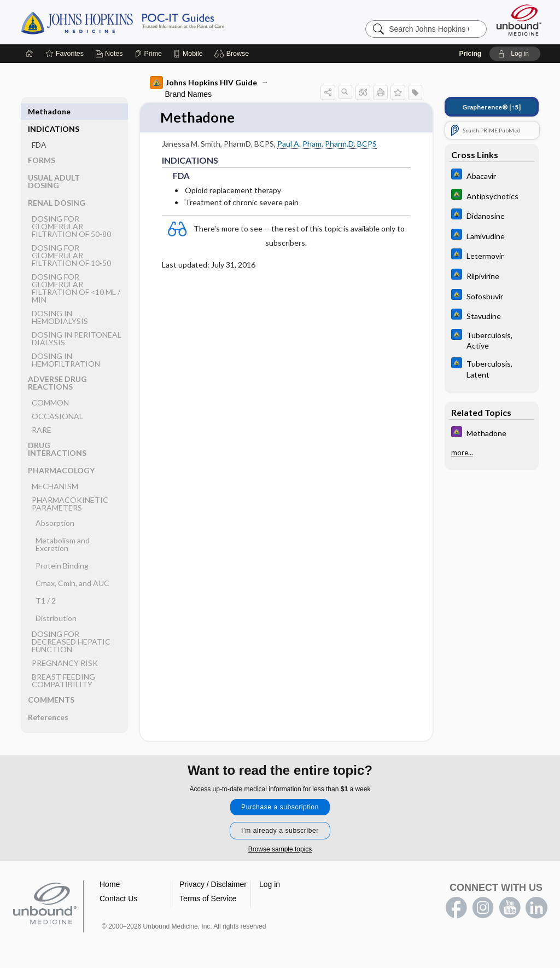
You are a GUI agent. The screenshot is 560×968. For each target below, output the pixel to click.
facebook (456, 908)
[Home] (30, 54)
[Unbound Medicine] (519, 20)
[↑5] (491, 107)
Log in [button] (270, 884)
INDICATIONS (54, 111)
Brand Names (189, 94)
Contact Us (118, 899)
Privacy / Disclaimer (213, 884)
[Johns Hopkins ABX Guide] (492, 175)
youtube (510, 908)
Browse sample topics (280, 849)
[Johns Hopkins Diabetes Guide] (492, 196)
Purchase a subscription (280, 807)
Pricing (470, 54)
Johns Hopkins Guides (156, 22)
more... (462, 453)
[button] (233, 54)
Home (110, 884)
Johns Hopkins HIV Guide (203, 83)
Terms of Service (208, 899)
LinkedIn (536, 908)
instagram (483, 908)
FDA (39, 127)
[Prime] (148, 54)
